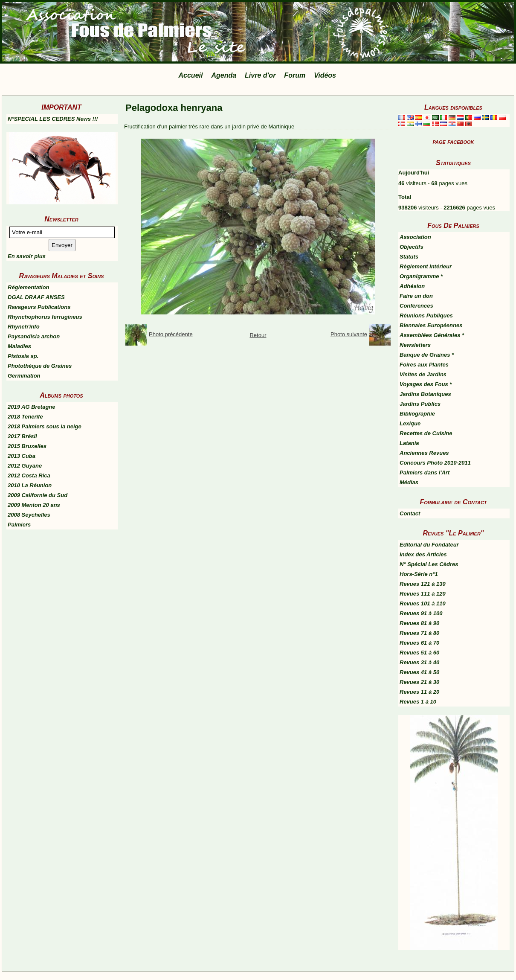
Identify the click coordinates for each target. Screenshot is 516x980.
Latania (409, 443)
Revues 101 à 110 (423, 603)
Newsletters (415, 345)
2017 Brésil (22, 436)
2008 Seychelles (29, 515)
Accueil (191, 75)
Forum (295, 75)
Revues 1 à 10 (418, 702)
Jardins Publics (420, 404)
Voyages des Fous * (426, 384)
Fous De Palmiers (453, 225)
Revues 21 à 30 (419, 682)
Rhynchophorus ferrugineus (45, 317)
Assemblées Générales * (432, 335)
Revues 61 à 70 (419, 643)
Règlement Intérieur (426, 266)
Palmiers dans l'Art (425, 473)
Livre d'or (260, 75)
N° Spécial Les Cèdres (429, 564)
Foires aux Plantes (424, 365)
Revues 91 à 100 (421, 613)
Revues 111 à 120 (423, 594)
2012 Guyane (25, 466)
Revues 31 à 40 (419, 662)
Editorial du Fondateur (429, 545)
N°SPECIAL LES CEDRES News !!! (53, 119)
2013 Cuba (22, 456)
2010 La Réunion (30, 485)
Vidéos (325, 75)
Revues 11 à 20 (419, 692)
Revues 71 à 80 (419, 633)
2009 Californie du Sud (38, 495)
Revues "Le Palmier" (454, 533)
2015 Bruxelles (27, 446)
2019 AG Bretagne (32, 407)
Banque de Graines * (427, 355)
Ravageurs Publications (39, 307)
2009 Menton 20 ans (34, 505)
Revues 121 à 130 (423, 584)
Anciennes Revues (424, 453)
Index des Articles (423, 554)
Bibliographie (417, 414)
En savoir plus (27, 256)
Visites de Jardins (423, 374)
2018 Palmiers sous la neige (45, 426)
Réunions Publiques (426, 316)
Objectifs (412, 247)
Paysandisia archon (34, 336)
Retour (258, 335)
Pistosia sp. (23, 356)
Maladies (19, 346)
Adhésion (412, 286)
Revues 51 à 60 (419, 653)
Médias (409, 482)
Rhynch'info (24, 327)
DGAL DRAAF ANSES (36, 297)
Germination (24, 376)
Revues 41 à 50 (419, 672)
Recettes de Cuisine (426, 433)
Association (415, 237)
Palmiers (19, 525)
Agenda (224, 75)
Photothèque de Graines (40, 366)
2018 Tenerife (25, 417)
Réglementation (29, 287)
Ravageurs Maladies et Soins (62, 276)
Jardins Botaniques (425, 394)
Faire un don (416, 296)
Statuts (409, 257)
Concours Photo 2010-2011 (435, 463)
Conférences (416, 306)
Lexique (410, 423)
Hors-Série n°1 (419, 574)
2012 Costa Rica (29, 475)
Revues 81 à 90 (419, 623)
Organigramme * (421, 276)
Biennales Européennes (431, 325)
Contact (410, 513)
